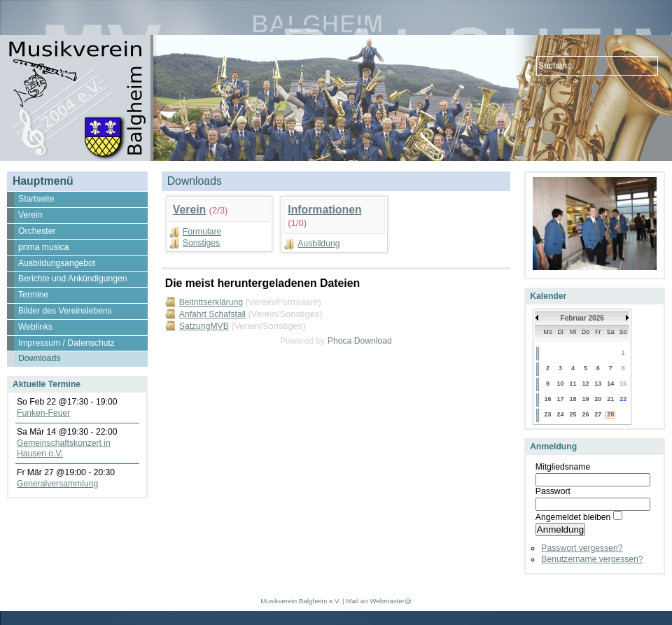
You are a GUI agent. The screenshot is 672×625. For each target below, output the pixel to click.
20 (598, 399)
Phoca (339, 341)
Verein (189, 210)
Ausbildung (318, 244)
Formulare (202, 232)
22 (623, 399)
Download (373, 341)
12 (585, 384)
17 (561, 399)
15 (623, 384)
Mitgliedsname (563, 467)
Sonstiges (201, 243)
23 (547, 414)
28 (610, 414)
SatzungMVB (204, 326)
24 (561, 414)
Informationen (324, 210)
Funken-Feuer (43, 413)
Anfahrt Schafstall (212, 314)
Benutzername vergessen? (592, 559)
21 (610, 399)
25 (573, 414)
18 (573, 399)
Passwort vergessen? (582, 548)
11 (573, 384)
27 (598, 414)
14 (610, 384)
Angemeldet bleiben (573, 517)
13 (598, 384)
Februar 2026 (582, 318)
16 (547, 399)
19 (585, 399)
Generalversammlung (57, 484)
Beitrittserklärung (211, 302)
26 (585, 414)
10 (561, 384)
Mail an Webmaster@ (378, 601)
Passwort (553, 491)
